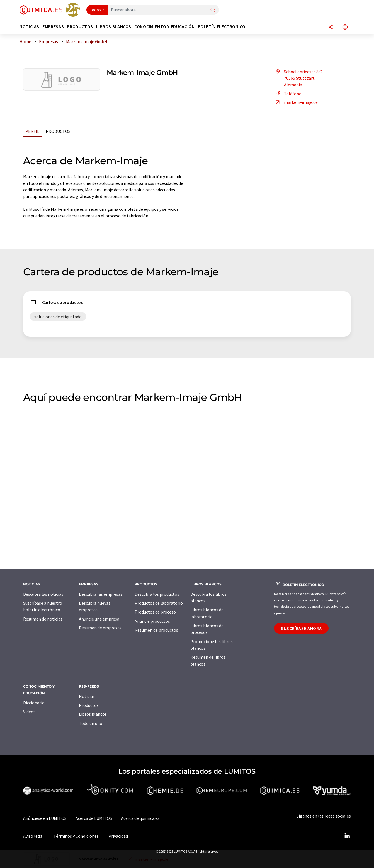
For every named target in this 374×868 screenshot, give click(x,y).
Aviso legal (33, 836)
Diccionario (34, 703)
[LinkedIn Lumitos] (347, 836)
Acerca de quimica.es (140, 818)
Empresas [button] (53, 27)
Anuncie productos (152, 621)
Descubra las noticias (43, 594)
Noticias (87, 696)
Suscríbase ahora (301, 628)
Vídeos (29, 712)
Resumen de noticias (43, 619)
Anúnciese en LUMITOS (45, 818)
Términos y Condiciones (76, 836)
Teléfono (288, 94)
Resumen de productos (156, 630)
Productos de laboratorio (159, 603)
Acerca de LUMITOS (94, 818)
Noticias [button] (29, 27)
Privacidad (118, 836)
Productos (58, 131)
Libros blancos (93, 714)
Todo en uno (91, 723)
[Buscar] (213, 10)
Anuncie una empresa (99, 619)
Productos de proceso (155, 612)
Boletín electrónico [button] (222, 27)
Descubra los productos (157, 594)
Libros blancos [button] (114, 27)
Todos (96, 10)
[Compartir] (331, 27)
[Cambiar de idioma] (345, 27)
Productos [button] (80, 27)
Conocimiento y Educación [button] (164, 27)
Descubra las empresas (101, 594)
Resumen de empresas (100, 628)
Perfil (32, 131)
